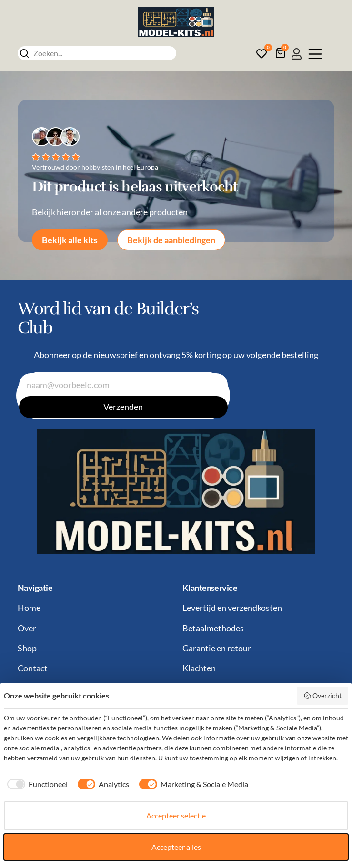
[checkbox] (36, 784)
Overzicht (323, 696)
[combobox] (97, 53)
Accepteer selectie (176, 815)
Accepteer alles (176, 847)
